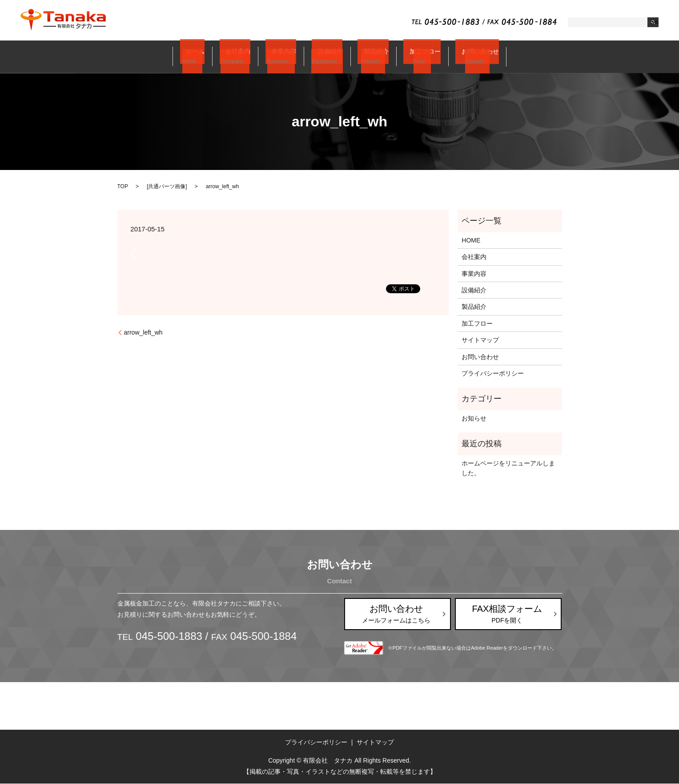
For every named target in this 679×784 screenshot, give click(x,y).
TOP (123, 186)
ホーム (205, 57)
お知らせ (474, 418)
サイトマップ (480, 340)
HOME (471, 240)
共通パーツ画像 (167, 186)
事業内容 (285, 57)
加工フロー (413, 57)
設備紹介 (326, 57)
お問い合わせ (464, 57)
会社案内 (243, 57)
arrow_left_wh (143, 332)
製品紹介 (368, 57)
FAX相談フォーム (507, 614)
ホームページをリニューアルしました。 (508, 468)
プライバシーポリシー (493, 373)
